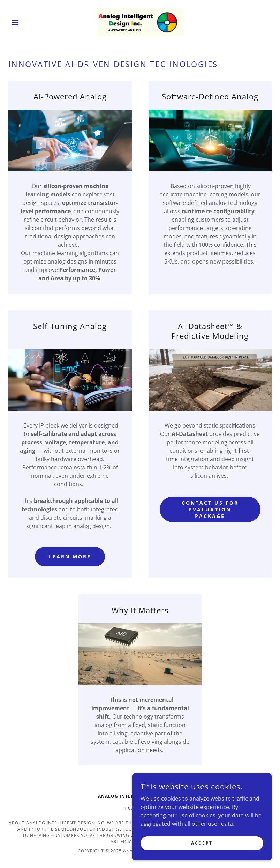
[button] (28, 22)
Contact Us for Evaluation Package (210, 509)
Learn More (70, 557)
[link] (140, 22)
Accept (202, 843)
